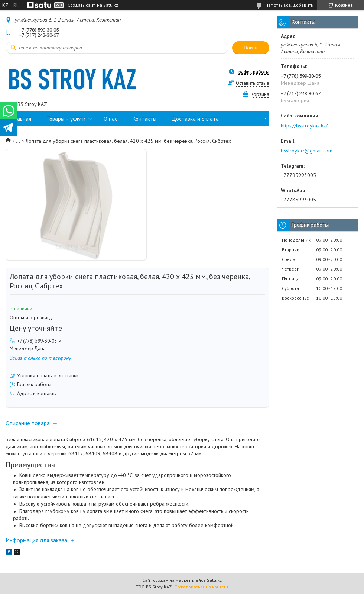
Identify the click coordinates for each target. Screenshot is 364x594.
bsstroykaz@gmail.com (307, 151)
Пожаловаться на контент (201, 587)
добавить (303, 5)
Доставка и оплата (195, 119)
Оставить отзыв (253, 83)
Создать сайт (81, 5)
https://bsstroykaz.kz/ (304, 126)
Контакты (144, 119)
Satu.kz (214, 580)
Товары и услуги (66, 119)
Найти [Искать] (251, 48)
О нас (110, 119)
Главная (22, 119)
